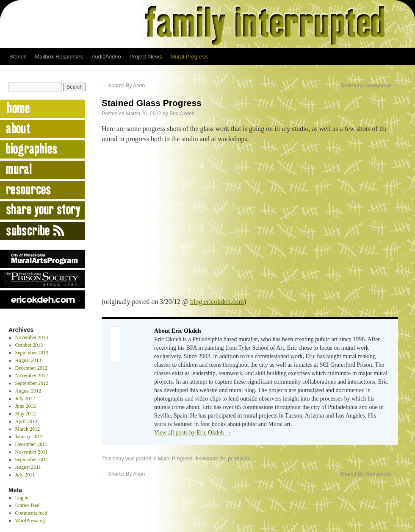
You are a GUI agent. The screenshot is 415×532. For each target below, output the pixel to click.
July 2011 (25, 475)
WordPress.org (30, 521)
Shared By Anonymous (369, 86)
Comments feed (31, 513)
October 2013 (29, 345)
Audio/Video (106, 57)
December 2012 (31, 368)
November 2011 (32, 452)
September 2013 (32, 353)
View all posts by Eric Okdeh (193, 433)
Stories (18, 57)
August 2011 (28, 467)
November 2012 (32, 376)
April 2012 (26, 421)
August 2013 (28, 360)
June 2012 (26, 406)
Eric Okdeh (182, 114)
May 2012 (26, 414)
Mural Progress (189, 57)
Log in (22, 498)
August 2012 (28, 391)
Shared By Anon (123, 86)
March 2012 (28, 429)
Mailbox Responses (59, 57)
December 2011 (31, 444)
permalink (239, 459)
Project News (146, 57)
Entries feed (28, 505)
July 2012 (25, 398)
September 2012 (32, 383)
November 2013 (32, 337)
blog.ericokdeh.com (217, 302)
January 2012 (29, 437)
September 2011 (32, 460)
